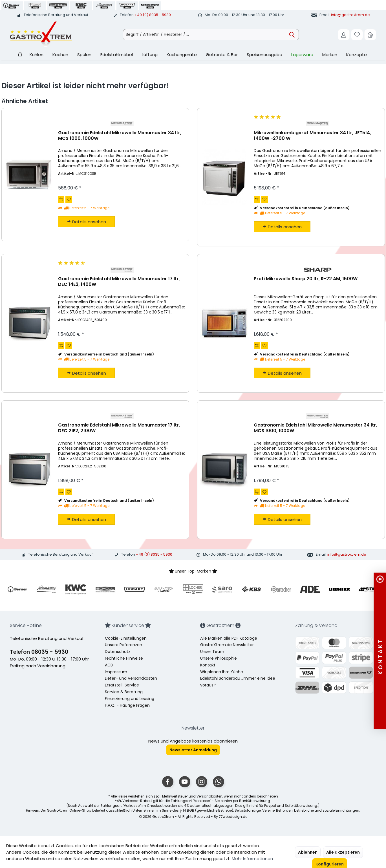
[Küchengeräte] (182, 55)
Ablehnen (308, 852)
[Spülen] (84, 55)
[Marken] (330, 55)
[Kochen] (60, 55)
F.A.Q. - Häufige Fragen (127, 705)
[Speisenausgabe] (264, 55)
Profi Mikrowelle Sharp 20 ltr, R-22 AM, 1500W (306, 279)
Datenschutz (118, 651)
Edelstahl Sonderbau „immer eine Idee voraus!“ (238, 682)
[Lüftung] (150, 55)
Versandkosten (209, 796)
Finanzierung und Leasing (130, 699)
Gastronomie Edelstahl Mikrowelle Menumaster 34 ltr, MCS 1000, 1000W (120, 136)
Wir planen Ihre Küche (222, 672)
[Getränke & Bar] (222, 55)
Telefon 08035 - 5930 (39, 652)
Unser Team (212, 651)
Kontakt (208, 665)
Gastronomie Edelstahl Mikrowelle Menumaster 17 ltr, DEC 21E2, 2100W (119, 428)
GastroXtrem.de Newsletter (227, 645)
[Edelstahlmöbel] (117, 55)
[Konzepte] (357, 55)
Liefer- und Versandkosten (131, 678)
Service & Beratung (124, 692)
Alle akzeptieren (343, 852)
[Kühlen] (37, 55)
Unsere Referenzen (123, 645)
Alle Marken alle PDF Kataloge (229, 638)
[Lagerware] (302, 55)
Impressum (116, 672)
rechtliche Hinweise (124, 658)
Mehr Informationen (252, 859)
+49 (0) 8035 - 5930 (153, 15)
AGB (109, 665)
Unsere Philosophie (219, 658)
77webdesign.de (233, 817)
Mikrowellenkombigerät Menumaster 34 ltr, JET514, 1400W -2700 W (312, 136)
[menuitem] (370, 35)
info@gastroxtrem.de (350, 15)
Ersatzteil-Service (122, 685)
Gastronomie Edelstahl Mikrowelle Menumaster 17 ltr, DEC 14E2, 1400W (119, 282)
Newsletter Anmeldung (193, 750)
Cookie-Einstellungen (126, 638)
